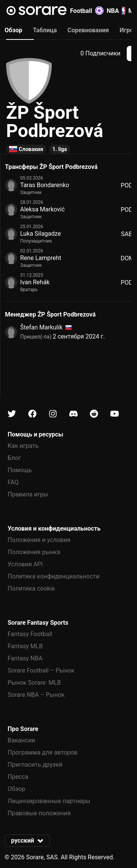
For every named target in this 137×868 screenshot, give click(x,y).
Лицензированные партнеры (49, 801)
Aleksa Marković (42, 209)
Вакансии (21, 740)
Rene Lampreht (41, 258)
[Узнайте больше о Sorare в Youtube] (115, 414)
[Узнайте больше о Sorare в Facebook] (32, 414)
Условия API (25, 564)
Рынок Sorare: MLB (34, 683)
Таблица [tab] (45, 30)
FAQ (13, 482)
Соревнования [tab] (88, 30)
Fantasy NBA (25, 658)
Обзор (16, 789)
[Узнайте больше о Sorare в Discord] (73, 414)
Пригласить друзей (35, 765)
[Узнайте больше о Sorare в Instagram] (53, 414)
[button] (27, 841)
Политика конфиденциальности (53, 576)
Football (87, 11)
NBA (116, 11)
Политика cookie (31, 588)
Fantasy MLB (25, 646)
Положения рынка (34, 552)
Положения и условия (39, 540)
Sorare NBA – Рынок (36, 695)
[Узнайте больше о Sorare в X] (12, 414)
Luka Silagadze (41, 234)
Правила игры (28, 494)
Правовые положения (39, 813)
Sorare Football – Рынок (41, 670)
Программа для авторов (43, 752)
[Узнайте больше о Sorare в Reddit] (94, 414)
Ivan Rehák (35, 282)
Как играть (23, 446)
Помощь (20, 470)
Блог (14, 458)
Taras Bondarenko (45, 185)
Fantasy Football (30, 634)
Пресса (18, 777)
